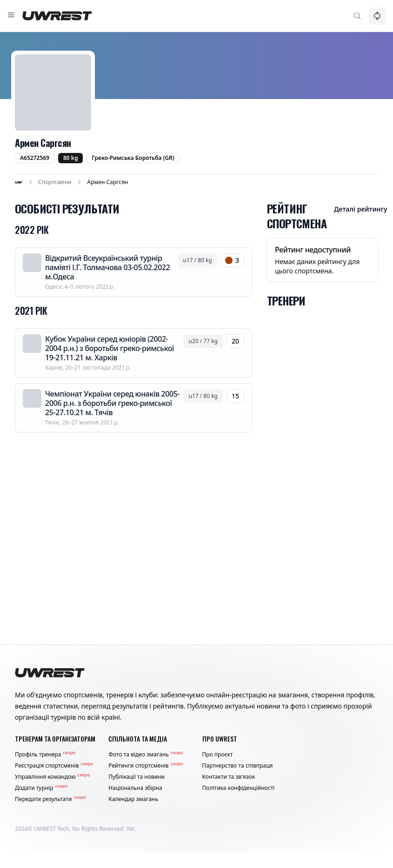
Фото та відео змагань (146, 755)
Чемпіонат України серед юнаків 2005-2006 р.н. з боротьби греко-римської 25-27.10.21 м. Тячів (112, 403)
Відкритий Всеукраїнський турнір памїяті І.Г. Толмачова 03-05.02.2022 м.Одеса (108, 267)
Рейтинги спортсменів (146, 766)
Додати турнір (41, 788)
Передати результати (50, 799)
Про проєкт (218, 755)
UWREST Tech (52, 829)
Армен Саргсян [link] (107, 182)
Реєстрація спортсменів (54, 766)
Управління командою (53, 777)
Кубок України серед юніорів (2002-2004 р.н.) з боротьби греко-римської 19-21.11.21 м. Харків (110, 348)
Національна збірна (135, 788)
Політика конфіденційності (239, 788)
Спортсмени (55, 182)
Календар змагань (133, 799)
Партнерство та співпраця (238, 766)
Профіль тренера (45, 755)
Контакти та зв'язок (229, 777)
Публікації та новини (137, 777)
